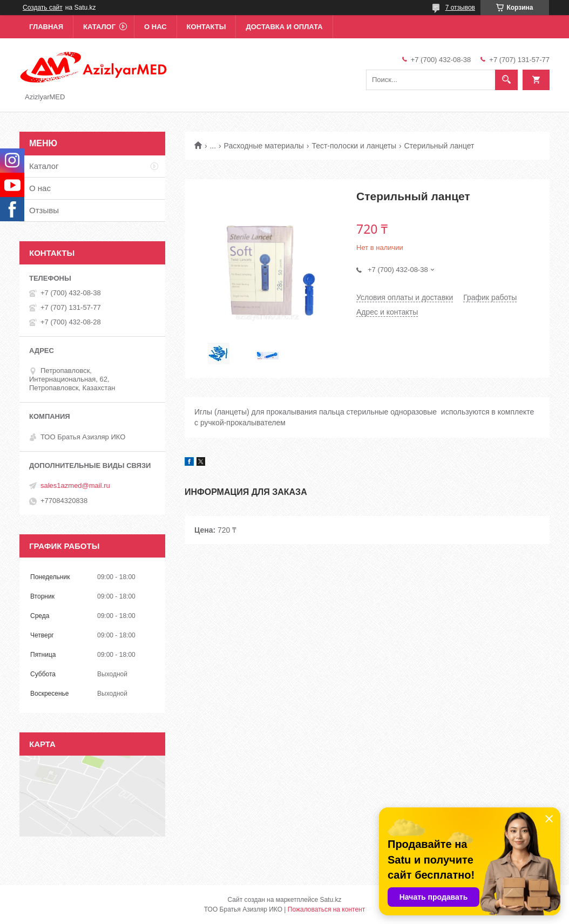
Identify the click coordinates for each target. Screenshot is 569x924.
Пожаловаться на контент (326, 909)
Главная (46, 27)
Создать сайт (43, 8)
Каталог (99, 27)
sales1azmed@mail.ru (75, 485)
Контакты (206, 27)
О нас (155, 27)
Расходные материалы (264, 146)
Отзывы (44, 210)
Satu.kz (330, 900)
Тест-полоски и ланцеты (354, 146)
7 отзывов (460, 8)
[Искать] (506, 80)
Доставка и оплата (284, 27)
